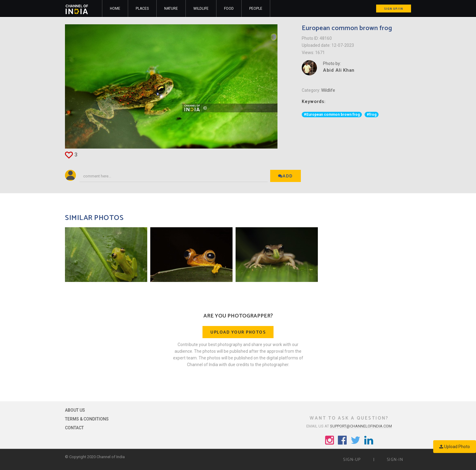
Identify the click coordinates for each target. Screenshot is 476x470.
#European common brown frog (332, 115)
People (256, 9)
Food (229, 9)
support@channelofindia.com (361, 426)
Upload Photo (455, 447)
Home (115, 9)
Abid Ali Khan (339, 70)
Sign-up (352, 460)
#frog (372, 115)
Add (286, 176)
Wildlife (201, 9)
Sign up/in (394, 9)
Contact (74, 428)
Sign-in (395, 460)
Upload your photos (238, 333)
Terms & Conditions (87, 419)
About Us (75, 410)
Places (142, 9)
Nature (171, 9)
